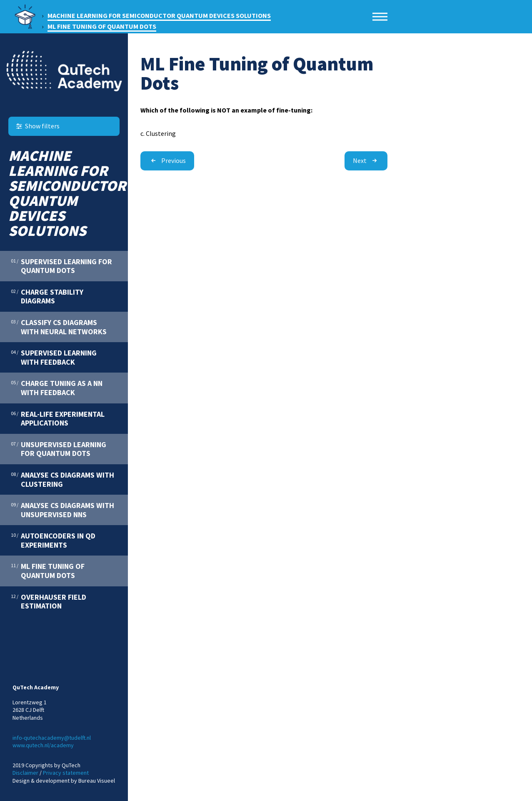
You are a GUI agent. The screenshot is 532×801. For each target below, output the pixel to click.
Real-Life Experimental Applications (58, 418)
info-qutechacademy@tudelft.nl (52, 738)
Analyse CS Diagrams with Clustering (62, 479)
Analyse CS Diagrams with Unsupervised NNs (62, 510)
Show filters (37, 126)
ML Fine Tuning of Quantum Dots (48, 571)
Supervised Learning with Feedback (54, 357)
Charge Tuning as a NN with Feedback (57, 388)
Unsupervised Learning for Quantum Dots (59, 449)
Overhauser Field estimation (49, 601)
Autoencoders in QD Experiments (53, 540)
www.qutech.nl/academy (43, 745)
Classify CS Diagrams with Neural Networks (59, 327)
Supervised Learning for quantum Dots (61, 266)
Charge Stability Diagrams (47, 296)
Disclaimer (25, 773)
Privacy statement (66, 773)
